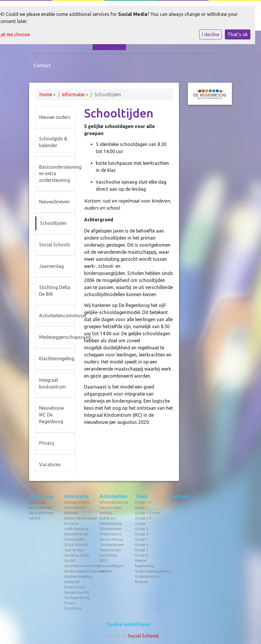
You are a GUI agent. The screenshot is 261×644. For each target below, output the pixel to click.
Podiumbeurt (111, 534)
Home (46, 94)
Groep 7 (142, 550)
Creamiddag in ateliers (112, 569)
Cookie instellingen (128, 624)
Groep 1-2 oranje (143, 521)
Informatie (73, 94)
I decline (211, 34)
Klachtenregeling (57, 358)
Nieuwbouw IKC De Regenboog (51, 415)
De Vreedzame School (42, 516)
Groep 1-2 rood (148, 513)
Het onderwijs (40, 508)
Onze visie (41, 496)
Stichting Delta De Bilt (55, 291)
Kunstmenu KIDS (109, 558)
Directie (142, 582)
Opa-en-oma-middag (111, 510)
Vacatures (50, 464)
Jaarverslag (51, 266)
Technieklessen (112, 545)
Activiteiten (113, 496)
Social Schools (55, 245)
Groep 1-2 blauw (143, 505)
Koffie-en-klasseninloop (111, 521)
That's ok (238, 34)
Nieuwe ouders (55, 117)
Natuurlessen (111, 550)
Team (141, 496)
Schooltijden (53, 223)
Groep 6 (142, 545)
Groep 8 (142, 555)
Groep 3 (142, 529)
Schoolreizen (111, 529)
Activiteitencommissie (57, 316)
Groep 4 (142, 534)
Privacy (47, 443)
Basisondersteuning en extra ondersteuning (57, 174)
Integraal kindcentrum (52, 383)
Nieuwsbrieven (54, 202)
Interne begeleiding (144, 563)
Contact (42, 65)
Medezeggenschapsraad (57, 337)
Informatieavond (113, 502)
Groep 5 (142, 539)
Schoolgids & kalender (53, 142)
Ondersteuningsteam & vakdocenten (148, 574)
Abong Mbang (111, 539)
